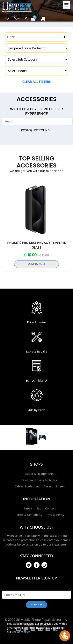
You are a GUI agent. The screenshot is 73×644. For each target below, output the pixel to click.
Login (7, 18)
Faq (39, 508)
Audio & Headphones (40, 474)
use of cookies (21, 632)
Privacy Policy (55, 515)
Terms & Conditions (28, 515)
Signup (18, 18)
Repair (28, 508)
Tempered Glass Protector (40, 480)
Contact (50, 508)
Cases (48, 486)
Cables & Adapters (27, 486)
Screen (60, 486)
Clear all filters (37, 82)
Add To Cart (36, 264)
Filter (36, 37)
